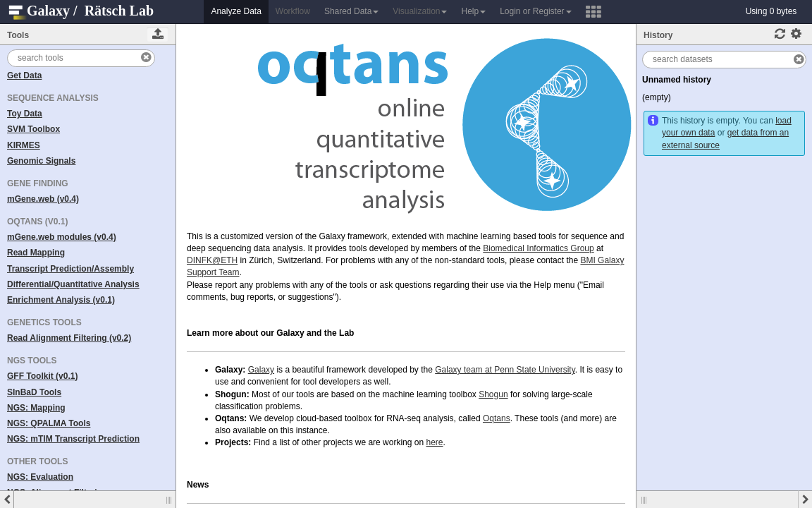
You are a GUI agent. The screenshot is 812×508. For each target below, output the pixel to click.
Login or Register (535, 11)
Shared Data (351, 11)
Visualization (420, 11)
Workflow (293, 11)
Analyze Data (236, 11)
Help (473, 11)
